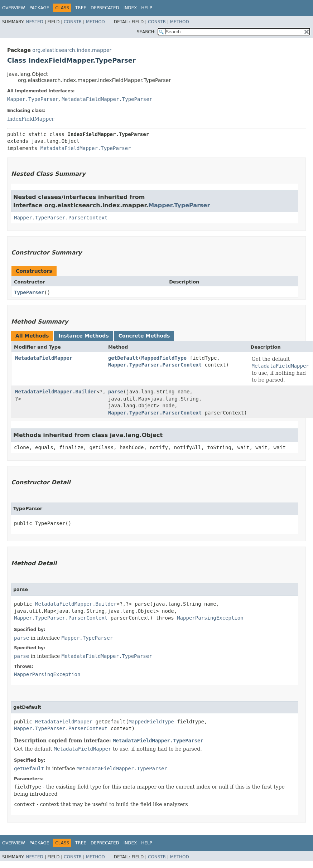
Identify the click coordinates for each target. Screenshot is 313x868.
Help (147, 8)
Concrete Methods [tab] (144, 336)
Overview (14, 8)
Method (95, 22)
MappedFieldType (164, 358)
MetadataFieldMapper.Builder (56, 392)
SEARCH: (146, 32)
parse (116, 392)
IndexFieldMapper (31, 119)
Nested (34, 22)
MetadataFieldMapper (44, 358)
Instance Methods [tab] (83, 336)
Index (130, 8)
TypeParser (29, 292)
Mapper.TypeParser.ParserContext (61, 218)
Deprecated (105, 8)
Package (39, 8)
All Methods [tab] (32, 336)
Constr (73, 22)
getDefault (123, 358)
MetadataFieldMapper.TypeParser (107, 99)
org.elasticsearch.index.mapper (72, 50)
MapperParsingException (210, 618)
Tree (81, 8)
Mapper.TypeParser (33, 99)
